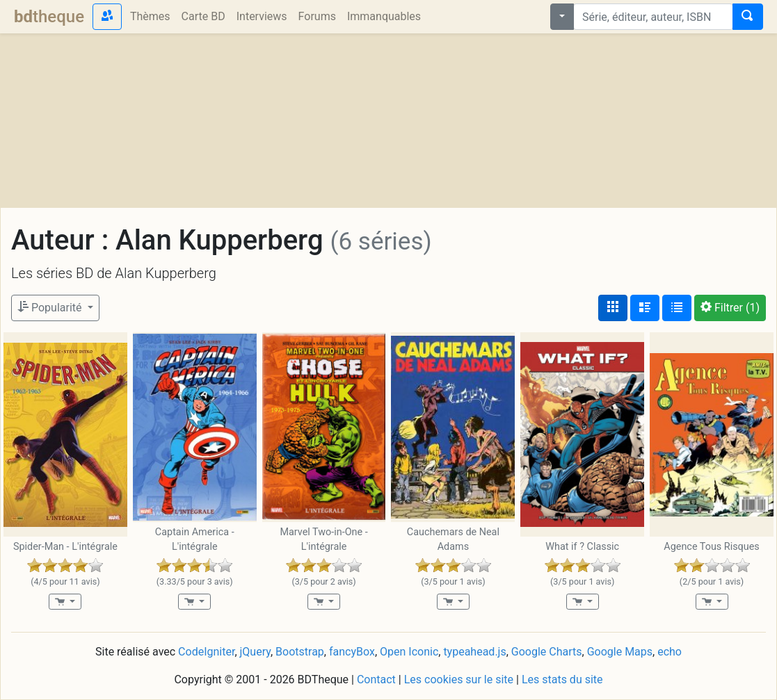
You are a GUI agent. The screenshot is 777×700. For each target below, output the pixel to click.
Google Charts (547, 652)
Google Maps (620, 652)
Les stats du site (562, 679)
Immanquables (384, 16)
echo (670, 652)
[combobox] (653, 17)
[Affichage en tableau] (677, 308)
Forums (317, 16)
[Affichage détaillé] (645, 308)
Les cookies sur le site (459, 679)
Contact (376, 679)
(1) (730, 308)
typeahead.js (474, 652)
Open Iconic (409, 652)
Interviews (262, 16)
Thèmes (150, 16)
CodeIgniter (206, 652)
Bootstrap (300, 652)
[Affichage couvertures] (613, 308)
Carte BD (203, 16)
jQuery (255, 652)
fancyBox (352, 652)
